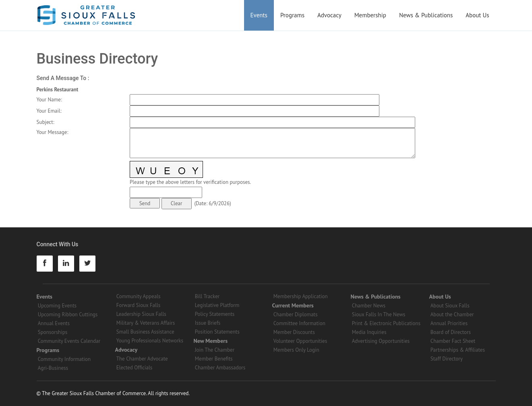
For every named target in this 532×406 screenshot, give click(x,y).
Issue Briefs (208, 323)
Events (259, 15)
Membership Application (301, 296)
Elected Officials (135, 368)
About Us (477, 15)
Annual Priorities (449, 323)
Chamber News (369, 306)
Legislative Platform (217, 305)
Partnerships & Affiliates (458, 350)
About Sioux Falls (450, 306)
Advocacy (329, 15)
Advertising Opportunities (381, 341)
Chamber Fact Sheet (453, 341)
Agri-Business (53, 368)
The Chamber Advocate (142, 359)
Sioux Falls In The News (379, 314)
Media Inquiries (369, 332)
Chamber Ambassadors (220, 368)
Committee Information (299, 323)
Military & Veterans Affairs (146, 323)
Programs (292, 15)
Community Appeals (139, 296)
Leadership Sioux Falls (141, 314)
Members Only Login (296, 350)
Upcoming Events (57, 306)
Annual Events (54, 323)
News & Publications (426, 15)
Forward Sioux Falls (138, 305)
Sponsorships (53, 332)
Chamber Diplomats (296, 314)
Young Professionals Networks (150, 341)
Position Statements (217, 332)
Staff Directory (447, 359)
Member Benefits (214, 359)
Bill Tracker (207, 296)
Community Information (64, 359)
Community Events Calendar (69, 341)
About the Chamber (452, 314)
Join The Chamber (215, 350)
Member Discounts (294, 332)
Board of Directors (451, 332)
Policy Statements (215, 314)
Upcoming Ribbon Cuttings (68, 314)
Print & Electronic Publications (386, 323)
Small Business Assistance (145, 332)
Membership (370, 15)
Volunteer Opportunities (300, 341)
